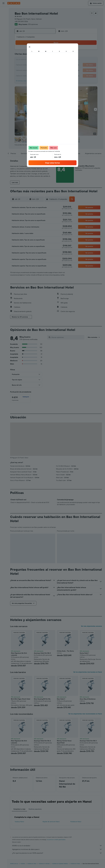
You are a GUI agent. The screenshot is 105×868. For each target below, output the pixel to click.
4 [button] (25, 55)
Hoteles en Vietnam (44, 864)
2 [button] (49, 50)
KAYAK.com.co (14, 864)
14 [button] (39, 60)
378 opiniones (33, 24)
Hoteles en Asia (32, 864)
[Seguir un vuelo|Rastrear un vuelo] (3, 28)
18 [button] (25, 65)
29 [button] (44, 70)
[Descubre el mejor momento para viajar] (3, 33)
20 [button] (34, 65)
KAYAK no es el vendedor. (57, 846)
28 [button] (39, 70)
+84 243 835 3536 (21, 21)
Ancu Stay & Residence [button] (88, 699)
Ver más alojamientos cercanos (91, 626)
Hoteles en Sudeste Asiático (60, 864)
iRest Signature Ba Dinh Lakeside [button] (19, 654)
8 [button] (44, 55)
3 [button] (20, 55)
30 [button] (49, 70)
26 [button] (29, 70)
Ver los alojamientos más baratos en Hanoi (88, 672)
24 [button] (20, 70)
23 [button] (49, 65)
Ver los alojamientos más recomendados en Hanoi (85, 714)
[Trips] (3, 43)
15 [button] (44, 60)
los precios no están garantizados (56, 840)
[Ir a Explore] (3, 24)
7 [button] (39, 55)
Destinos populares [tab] (35, 809)
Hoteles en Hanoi (76, 822)
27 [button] (34, 70)
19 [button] (29, 65)
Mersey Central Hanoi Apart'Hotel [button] (64, 742)
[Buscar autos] (3, 18)
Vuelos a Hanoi (19, 822)
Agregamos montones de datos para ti (57, 849)
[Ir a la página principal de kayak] (14, 3)
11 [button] (25, 60)
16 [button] (49, 60)
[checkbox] (20, 399)
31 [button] (20, 75)
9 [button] (49, 55)
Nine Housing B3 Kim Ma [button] (42, 699)
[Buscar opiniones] (67, 337)
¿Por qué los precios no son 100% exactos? (57, 853)
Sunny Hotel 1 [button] (84, 653)
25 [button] (25, 70)
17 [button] (20, 65)
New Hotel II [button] (61, 699)
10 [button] (20, 60)
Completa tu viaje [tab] (19, 809)
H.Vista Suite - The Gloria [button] (65, 651)
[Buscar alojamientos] (3, 14)
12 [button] (29, 60)
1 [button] (44, 50)
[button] (3, 3)
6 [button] (34, 55)
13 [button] (34, 60)
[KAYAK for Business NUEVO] (3, 37)
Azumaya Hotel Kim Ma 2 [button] (42, 741)
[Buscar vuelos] (3, 9)
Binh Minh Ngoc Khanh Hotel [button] (21, 699)
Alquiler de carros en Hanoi (51, 822)
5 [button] (29, 55)
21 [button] (39, 65)
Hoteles (23, 864)
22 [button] (44, 65)
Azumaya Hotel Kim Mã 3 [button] (42, 653)
